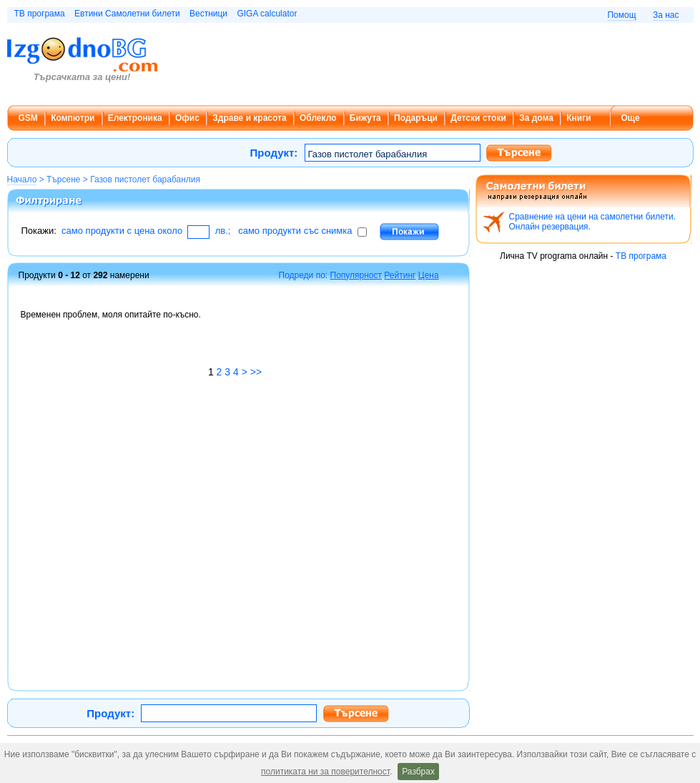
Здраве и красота (249, 118)
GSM (28, 118)
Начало (22, 179)
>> (256, 372)
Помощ (621, 15)
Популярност (356, 275)
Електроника (135, 118)
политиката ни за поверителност (325, 772)
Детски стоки (478, 118)
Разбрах (418, 772)
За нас (666, 15)
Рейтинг (400, 275)
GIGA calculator (267, 14)
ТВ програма (40, 14)
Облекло (318, 118)
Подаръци (416, 118)
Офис (187, 118)
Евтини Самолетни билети (127, 14)
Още (631, 118)
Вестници (208, 14)
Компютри (73, 118)
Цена (429, 275)
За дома (536, 118)
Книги (578, 118)
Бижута (365, 118)
